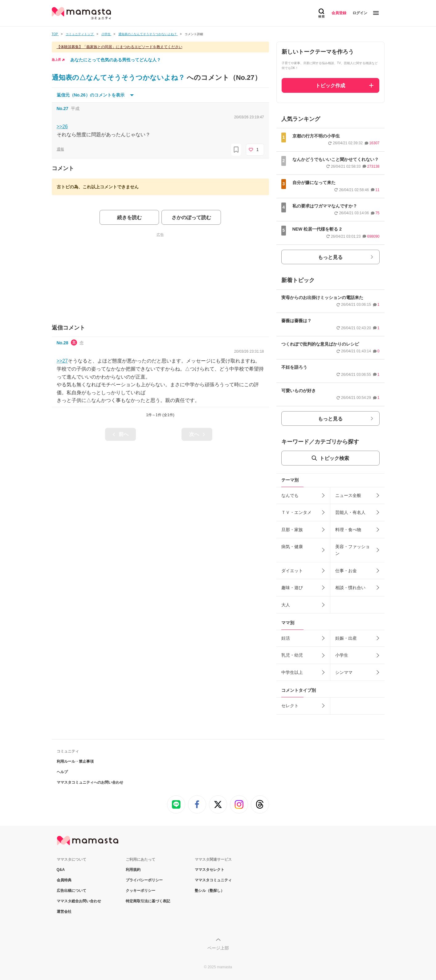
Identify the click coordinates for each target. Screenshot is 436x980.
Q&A (61, 870)
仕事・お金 (346, 571)
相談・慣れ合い (350, 588)
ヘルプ (62, 772)
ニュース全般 (348, 495)
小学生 (342, 655)
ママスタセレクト (210, 870)
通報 (60, 149)
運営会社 (64, 912)
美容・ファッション (352, 550)
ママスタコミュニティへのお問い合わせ (90, 782)
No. (63, 109)
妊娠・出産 (346, 638)
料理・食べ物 (348, 530)
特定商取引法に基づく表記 (148, 901)
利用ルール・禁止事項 (75, 761)
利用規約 (133, 870)
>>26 (62, 127)
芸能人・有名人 (350, 512)
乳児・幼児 (292, 655)
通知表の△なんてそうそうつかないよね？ (119, 78)
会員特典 (64, 880)
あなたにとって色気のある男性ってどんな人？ (116, 60)
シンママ (344, 672)
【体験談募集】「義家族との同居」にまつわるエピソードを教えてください (120, 47)
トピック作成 (330, 86)
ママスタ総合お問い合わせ (79, 901)
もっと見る (330, 257)
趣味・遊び (292, 588)
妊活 (286, 638)
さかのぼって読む (191, 217)
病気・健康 (292, 547)
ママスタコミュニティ (213, 880)
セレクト (290, 706)
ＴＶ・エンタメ (296, 512)
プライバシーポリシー (144, 880)
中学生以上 (292, 672)
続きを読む (129, 217)
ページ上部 (218, 948)
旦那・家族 (292, 530)
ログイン (360, 13)
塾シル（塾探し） (210, 891)
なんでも (290, 495)
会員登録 (339, 13)
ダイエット (292, 571)
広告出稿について (71, 891)
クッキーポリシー (141, 891)
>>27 (62, 361)
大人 (286, 605)
